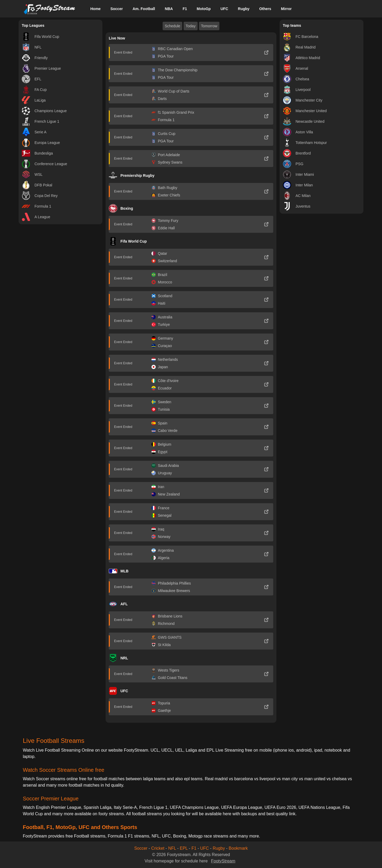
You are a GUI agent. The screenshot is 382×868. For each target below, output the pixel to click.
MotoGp (204, 9)
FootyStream (223, 861)
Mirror (286, 9)
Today (191, 26)
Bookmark (238, 848)
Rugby (244, 9)
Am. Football (144, 9)
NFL (172, 848)
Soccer (117, 9)
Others (265, 9)
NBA (169, 9)
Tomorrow (209, 26)
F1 (185, 9)
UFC (224, 9)
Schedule (172, 26)
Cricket (158, 848)
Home (95, 9)
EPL (184, 848)
